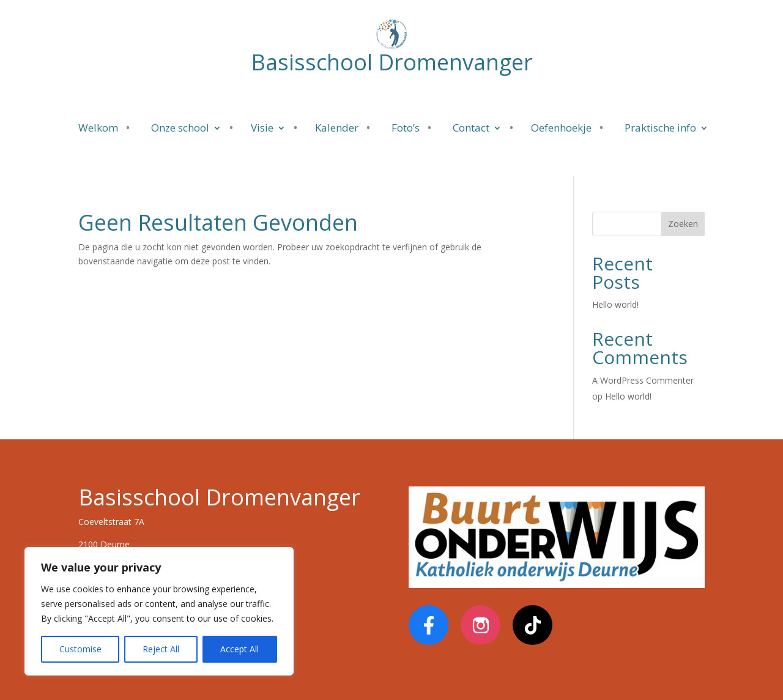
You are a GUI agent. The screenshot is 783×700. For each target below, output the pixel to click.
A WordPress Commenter (643, 380)
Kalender (337, 129)
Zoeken (683, 224)
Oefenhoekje (561, 129)
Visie (262, 129)
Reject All (161, 649)
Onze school (180, 129)
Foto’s (406, 129)
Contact (471, 129)
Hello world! (615, 304)
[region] (159, 611)
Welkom (98, 129)
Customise (80, 649)
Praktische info (660, 129)
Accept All (239, 649)
